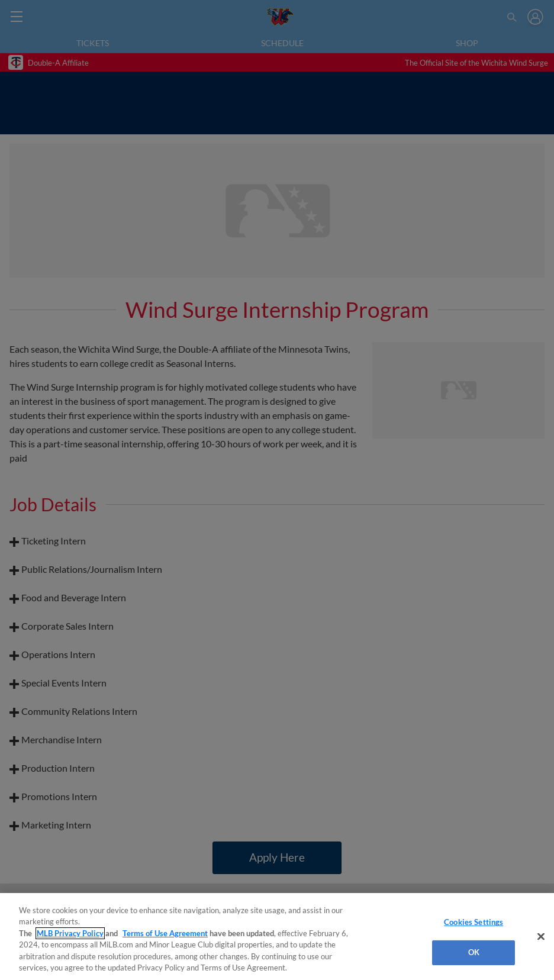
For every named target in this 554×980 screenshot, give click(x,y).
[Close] (541, 937)
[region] (277, 937)
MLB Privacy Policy (70, 933)
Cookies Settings (474, 922)
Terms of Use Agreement (165, 933)
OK (474, 952)
